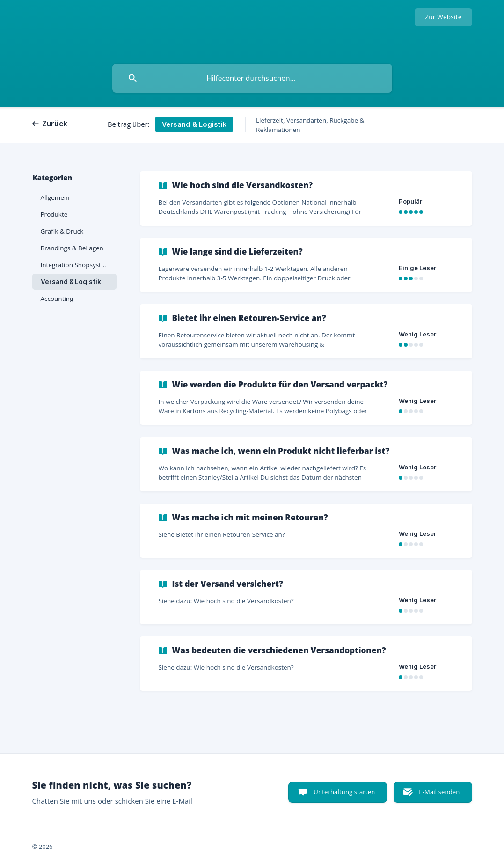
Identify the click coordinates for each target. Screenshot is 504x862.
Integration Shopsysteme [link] (77, 265)
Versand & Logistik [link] (71, 282)
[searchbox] (252, 78)
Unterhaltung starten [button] (344, 792)
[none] (443, 17)
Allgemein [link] (55, 197)
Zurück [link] (55, 124)
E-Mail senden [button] (439, 792)
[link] (306, 198)
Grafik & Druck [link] (62, 231)
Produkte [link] (54, 214)
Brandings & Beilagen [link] (72, 248)
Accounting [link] (57, 299)
